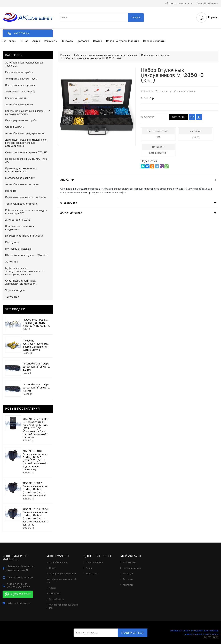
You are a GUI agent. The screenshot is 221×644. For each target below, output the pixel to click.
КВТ (158, 137)
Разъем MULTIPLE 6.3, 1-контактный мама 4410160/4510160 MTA (36, 323)
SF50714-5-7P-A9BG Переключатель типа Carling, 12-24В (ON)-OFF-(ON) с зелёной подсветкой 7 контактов (36, 517)
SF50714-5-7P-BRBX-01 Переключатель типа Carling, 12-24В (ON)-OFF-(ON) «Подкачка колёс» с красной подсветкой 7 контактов (36, 428)
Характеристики (71, 213)
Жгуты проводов (15, 290)
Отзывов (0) (69, 203)
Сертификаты (57, 599)
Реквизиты (51, 41)
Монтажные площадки (18, 249)
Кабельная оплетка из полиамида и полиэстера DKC (26, 212)
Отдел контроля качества (123, 41)
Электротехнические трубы (21, 79)
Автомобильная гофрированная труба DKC (24, 64)
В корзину (179, 117)
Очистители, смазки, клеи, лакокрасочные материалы (21, 282)
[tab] (138, 180)
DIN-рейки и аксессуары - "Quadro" (27, 255)
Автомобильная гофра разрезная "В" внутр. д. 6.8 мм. (36, 367)
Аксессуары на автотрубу (20, 92)
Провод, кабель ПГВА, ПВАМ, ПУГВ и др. (27, 160)
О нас (24, 41)
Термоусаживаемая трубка (21, 204)
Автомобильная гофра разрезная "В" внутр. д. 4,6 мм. (36, 388)
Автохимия (12, 262)
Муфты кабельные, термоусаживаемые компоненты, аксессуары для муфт (25, 271)
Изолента (11, 191)
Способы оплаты (154, 41)
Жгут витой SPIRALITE (18, 220)
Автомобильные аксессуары (22, 184)
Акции (36, 41)
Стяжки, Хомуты (15, 127)
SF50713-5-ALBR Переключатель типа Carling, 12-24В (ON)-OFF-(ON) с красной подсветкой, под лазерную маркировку (35, 460)
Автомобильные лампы (19, 105)
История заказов (132, 568)
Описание (67, 180)
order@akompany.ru (19, 603)
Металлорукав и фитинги (20, 178)
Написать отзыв (185, 91)
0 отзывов (162, 91)
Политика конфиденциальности (62, 606)
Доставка (83, 41)
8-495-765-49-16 (17, 584)
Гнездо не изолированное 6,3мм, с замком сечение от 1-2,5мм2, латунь (36, 345)
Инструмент (12, 242)
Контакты (67, 41)
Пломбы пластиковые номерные (25, 236)
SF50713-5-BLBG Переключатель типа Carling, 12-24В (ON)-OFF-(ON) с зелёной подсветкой (35, 489)
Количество (147, 117)
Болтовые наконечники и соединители (20, 228)
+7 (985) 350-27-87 (18, 587)
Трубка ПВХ (12, 297)
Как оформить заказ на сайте (62, 581)
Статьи (98, 41)
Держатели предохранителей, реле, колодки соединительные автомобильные (26, 143)
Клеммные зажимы (17, 98)
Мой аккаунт (130, 562)
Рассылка (128, 579)
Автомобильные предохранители (25, 133)
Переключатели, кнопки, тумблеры (26, 197)
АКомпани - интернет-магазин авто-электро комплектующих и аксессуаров (194, 632)
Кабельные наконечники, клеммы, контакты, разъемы (25, 113)
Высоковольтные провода (20, 85)
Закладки (128, 574)
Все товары (9, 41)
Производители (94, 562)
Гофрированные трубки (19, 72)
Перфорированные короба (21, 120)
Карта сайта (92, 574)
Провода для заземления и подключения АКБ (21, 170)
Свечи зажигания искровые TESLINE (26, 152)
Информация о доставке (62, 574)
